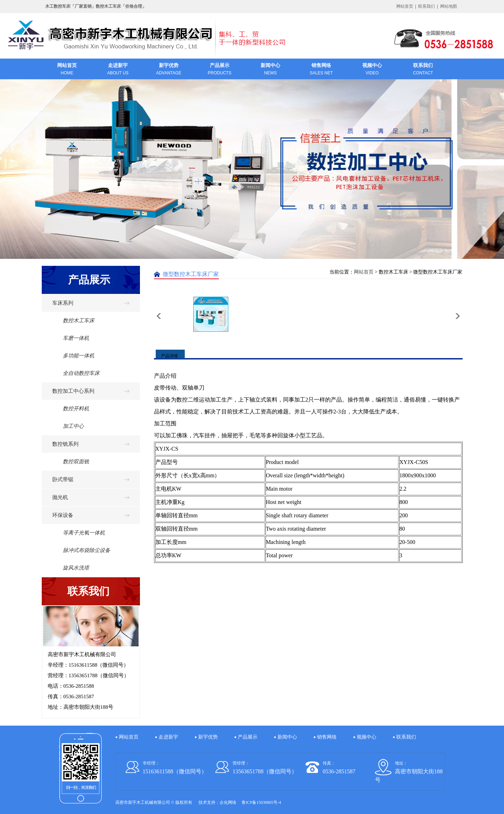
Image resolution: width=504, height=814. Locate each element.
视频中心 (367, 737)
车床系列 (63, 303)
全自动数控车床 (76, 373)
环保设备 (63, 515)
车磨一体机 (71, 338)
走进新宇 (168, 737)
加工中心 (68, 426)
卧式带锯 (63, 479)
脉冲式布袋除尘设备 (81, 550)
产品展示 (248, 737)
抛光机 (60, 497)
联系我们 (426, 6)
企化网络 (228, 802)
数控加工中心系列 (73, 391)
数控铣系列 (65, 444)
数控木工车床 (73, 321)
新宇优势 (208, 737)
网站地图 (449, 6)
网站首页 (405, 6)
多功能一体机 (73, 356)
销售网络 (327, 737)
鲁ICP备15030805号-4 (261, 802)
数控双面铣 (71, 462)
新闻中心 (287, 737)
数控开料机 (71, 409)
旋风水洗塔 (71, 568)
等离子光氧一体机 (79, 533)
